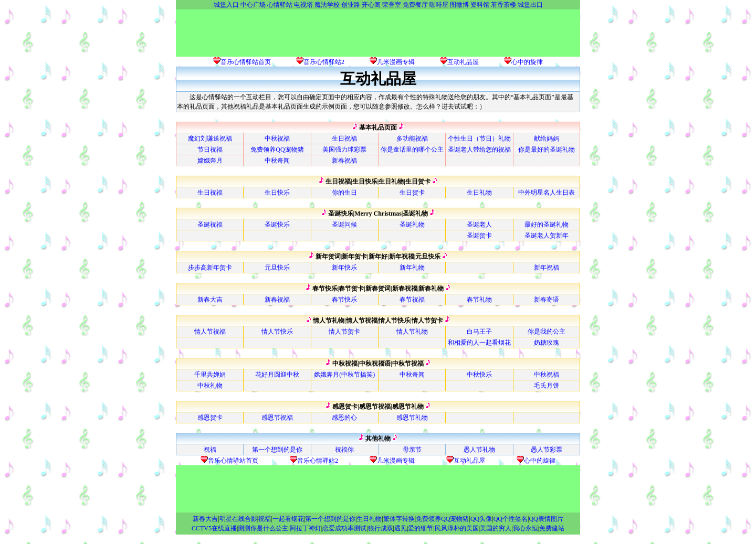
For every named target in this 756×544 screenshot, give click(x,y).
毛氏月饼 (547, 386)
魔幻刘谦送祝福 (210, 138)
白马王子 (479, 332)
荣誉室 (392, 5)
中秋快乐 (479, 375)
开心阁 (371, 5)
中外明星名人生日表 (547, 193)
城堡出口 (530, 5)
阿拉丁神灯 (306, 528)
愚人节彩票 (547, 450)
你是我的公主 (547, 332)
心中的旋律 (527, 62)
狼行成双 (381, 528)
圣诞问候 (344, 225)
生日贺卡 (412, 193)
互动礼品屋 (463, 62)
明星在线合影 (238, 519)
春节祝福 (412, 300)
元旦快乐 (277, 268)
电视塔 (303, 5)
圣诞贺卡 (479, 236)
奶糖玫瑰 (547, 343)
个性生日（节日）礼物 (479, 138)
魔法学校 (327, 5)
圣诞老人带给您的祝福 (479, 150)
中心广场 (253, 5)
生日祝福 (344, 138)
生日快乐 (277, 193)
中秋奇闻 (277, 161)
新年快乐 (344, 268)
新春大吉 (210, 300)
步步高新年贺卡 (210, 268)
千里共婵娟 (210, 375)
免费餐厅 (415, 5)
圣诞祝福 (210, 225)
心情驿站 (280, 5)
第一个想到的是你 (277, 450)
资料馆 (480, 5)
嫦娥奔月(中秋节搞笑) (344, 375)
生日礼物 (479, 193)
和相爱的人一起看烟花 (479, 343)
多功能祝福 (412, 138)
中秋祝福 (277, 138)
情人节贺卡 (344, 332)
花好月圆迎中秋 (277, 375)
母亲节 (412, 450)
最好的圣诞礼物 (547, 225)
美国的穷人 (496, 528)
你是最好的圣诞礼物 (547, 150)
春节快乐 (344, 300)
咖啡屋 (439, 5)
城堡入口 (226, 5)
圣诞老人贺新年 (547, 236)
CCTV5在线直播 (214, 528)
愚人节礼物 (479, 450)
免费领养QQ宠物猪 (277, 150)
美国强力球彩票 (344, 150)
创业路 (351, 5)
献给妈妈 (547, 138)
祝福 (210, 450)
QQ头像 (481, 519)
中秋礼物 (210, 386)
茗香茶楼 (503, 5)
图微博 (459, 5)
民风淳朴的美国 (457, 528)
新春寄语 (547, 300)
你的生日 (344, 193)
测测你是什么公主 (263, 528)
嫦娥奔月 (210, 161)
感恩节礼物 (412, 418)
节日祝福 (210, 150)
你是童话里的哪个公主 (412, 150)
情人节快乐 (277, 332)
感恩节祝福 (277, 418)
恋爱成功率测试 (344, 528)
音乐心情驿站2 (324, 62)
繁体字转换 (399, 519)
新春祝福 (344, 161)
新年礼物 (412, 268)
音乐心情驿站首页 (246, 62)
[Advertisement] (378, 33)
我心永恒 (526, 528)
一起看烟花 (288, 519)
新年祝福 (547, 268)
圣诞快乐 (277, 225)
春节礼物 (479, 300)
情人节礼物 (412, 332)
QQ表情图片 (546, 519)
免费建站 (552, 528)
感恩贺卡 (210, 418)
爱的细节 (421, 528)
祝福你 (344, 450)
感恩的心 (344, 418)
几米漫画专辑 (396, 62)
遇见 (401, 528)
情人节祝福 (210, 332)
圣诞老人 (479, 225)
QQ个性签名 (511, 519)
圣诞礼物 (412, 225)
